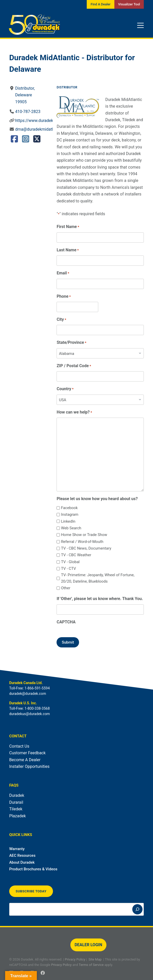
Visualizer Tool (129, 4)
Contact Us (19, 746)
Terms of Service (91, 965)
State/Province (71, 343)
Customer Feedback (27, 753)
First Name (68, 227)
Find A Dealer (100, 4)
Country (65, 389)
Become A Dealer (25, 760)
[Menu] (140, 25)
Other (66, 588)
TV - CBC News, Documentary (86, 548)
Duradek (17, 795)
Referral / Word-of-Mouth (82, 542)
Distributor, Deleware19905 (25, 95)
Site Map (95, 959)
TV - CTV (68, 569)
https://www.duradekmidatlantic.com (49, 121)
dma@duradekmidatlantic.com (43, 129)
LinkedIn (68, 521)
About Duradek (22, 862)
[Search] (137, 909)
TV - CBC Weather (76, 555)
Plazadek (18, 816)
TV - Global (70, 562)
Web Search (71, 528)
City (61, 320)
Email (63, 273)
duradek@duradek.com (28, 694)
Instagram (70, 514)
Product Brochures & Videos (33, 869)
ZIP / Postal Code (74, 366)
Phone (64, 297)
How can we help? (74, 412)
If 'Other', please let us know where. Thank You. (100, 599)
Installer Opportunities (29, 766)
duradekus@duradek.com (30, 714)
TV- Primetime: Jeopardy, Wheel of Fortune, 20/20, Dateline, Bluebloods (98, 578)
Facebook (69, 508)
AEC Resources (22, 855)
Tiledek (16, 809)
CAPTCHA (66, 622)
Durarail (16, 802)
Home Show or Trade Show (84, 535)
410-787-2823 (28, 112)
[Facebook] (43, 973)
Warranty (17, 849)
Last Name (68, 250)
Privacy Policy (75, 959)
